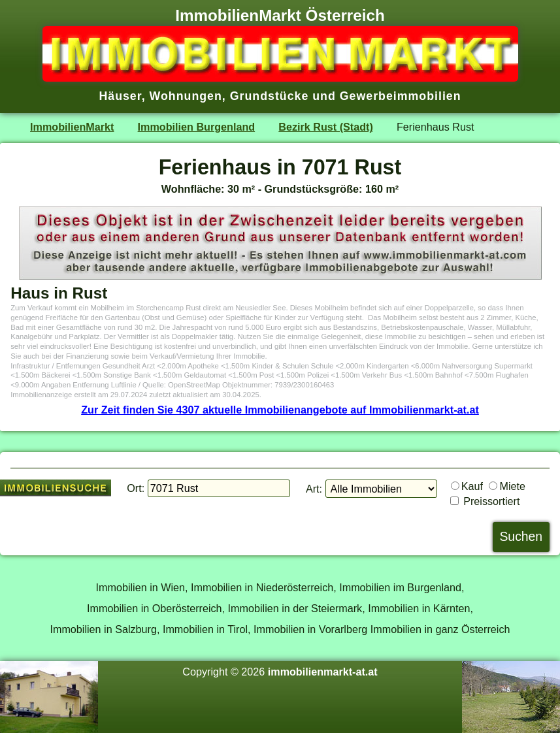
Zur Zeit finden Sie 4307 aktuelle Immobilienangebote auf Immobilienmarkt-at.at (280, 410)
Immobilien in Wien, (142, 587)
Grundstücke (270, 96)
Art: (314, 489)
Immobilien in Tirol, (207, 629)
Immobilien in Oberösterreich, (156, 608)
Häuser (120, 96)
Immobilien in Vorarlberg (310, 629)
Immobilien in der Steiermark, (297, 608)
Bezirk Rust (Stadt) (326, 127)
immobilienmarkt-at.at (323, 672)
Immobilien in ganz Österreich (440, 629)
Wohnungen (186, 96)
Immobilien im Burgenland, (402, 587)
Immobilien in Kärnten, (420, 608)
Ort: (136, 488)
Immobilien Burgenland (197, 127)
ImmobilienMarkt (72, 127)
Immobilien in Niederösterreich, (264, 587)
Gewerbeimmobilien (401, 96)
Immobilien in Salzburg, (105, 629)
